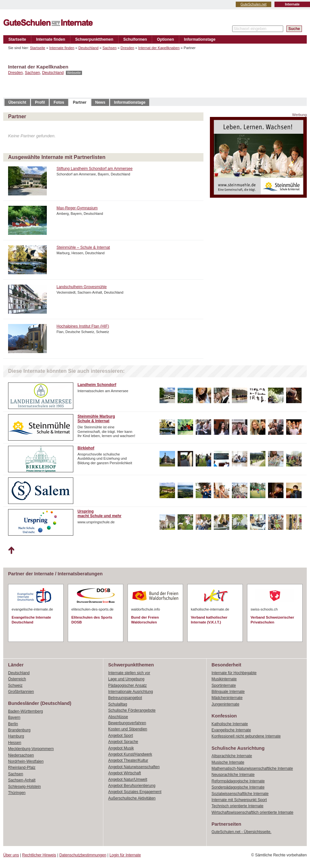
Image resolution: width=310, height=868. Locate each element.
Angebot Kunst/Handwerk (130, 754)
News (100, 102)
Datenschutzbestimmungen (83, 855)
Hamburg (16, 736)
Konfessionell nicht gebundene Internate (246, 736)
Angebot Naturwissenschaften (134, 767)
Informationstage (200, 39)
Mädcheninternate (227, 698)
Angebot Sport (121, 736)
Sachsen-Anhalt (22, 780)
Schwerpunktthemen (94, 39)
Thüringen (17, 793)
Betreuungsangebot (125, 698)
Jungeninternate (225, 704)
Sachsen (109, 48)
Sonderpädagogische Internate (238, 787)
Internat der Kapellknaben (159, 48)
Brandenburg (19, 730)
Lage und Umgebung (126, 679)
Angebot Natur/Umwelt (128, 779)
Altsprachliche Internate (232, 756)
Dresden (127, 48)
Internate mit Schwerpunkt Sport (239, 800)
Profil (40, 102)
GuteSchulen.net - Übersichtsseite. (241, 832)
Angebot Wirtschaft (124, 773)
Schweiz (15, 685)
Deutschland (88, 48)
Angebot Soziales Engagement (135, 792)
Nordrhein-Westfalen (26, 761)
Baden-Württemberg (26, 711)
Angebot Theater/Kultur (128, 760)
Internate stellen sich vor (129, 673)
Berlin (13, 724)
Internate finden (51, 39)
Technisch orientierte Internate (238, 806)
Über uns (11, 855)
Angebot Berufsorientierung (132, 786)
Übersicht (17, 102)
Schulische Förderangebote (132, 710)
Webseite (74, 73)
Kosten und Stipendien (128, 729)
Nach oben (11, 550)
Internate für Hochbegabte (234, 673)
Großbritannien (21, 692)
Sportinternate (224, 685)
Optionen (165, 39)
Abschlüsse (118, 717)
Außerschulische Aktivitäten (132, 798)
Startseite (17, 39)
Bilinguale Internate (228, 692)
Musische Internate (228, 762)
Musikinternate (224, 679)
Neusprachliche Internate (233, 775)
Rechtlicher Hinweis (39, 855)
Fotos (59, 102)
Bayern (14, 717)
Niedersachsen (21, 755)
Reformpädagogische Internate (238, 781)
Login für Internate (125, 855)
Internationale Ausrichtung (131, 692)
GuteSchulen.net (253, 4)
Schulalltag (118, 704)
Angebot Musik (121, 748)
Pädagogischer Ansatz (127, 685)
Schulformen (135, 39)
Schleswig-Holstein (24, 787)
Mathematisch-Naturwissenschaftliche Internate (252, 769)
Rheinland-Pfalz (22, 768)
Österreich (17, 679)
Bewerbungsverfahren (127, 723)
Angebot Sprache (123, 742)
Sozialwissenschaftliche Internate (240, 794)
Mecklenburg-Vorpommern (31, 749)
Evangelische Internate (231, 730)
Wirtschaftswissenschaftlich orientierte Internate (252, 812)
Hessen (15, 743)
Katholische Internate (230, 724)
